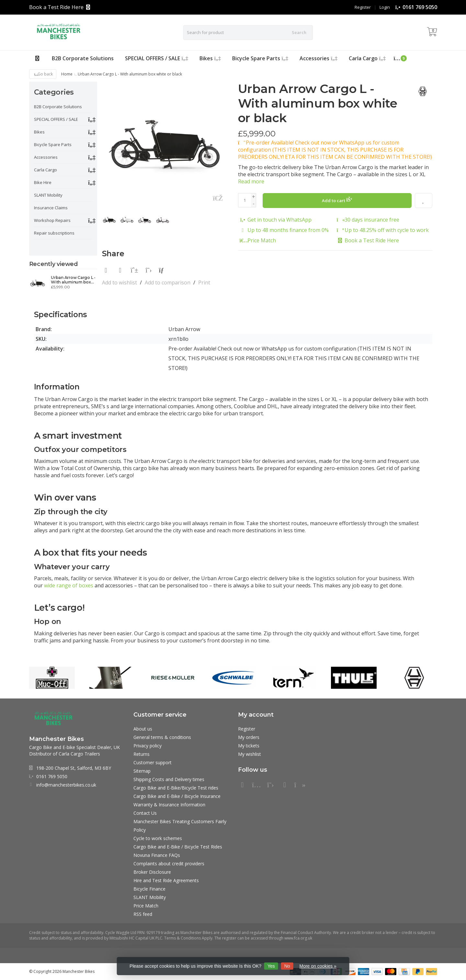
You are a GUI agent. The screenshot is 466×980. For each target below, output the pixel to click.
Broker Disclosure (152, 872)
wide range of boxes (69, 585)
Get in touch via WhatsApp (279, 219)
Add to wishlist (119, 282)
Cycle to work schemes (158, 838)
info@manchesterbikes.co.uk (66, 785)
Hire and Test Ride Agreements (166, 880)
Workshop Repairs (52, 220)
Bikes (210, 58)
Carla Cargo (367, 58)
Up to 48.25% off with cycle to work (387, 230)
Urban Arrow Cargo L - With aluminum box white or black (73, 280)
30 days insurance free (372, 219)
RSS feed (143, 914)
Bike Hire (43, 182)
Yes (271, 966)
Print (204, 282)
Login (385, 7)
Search (299, 32)
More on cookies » (318, 966)
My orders (249, 737)
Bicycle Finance (149, 889)
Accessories (318, 58)
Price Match (262, 240)
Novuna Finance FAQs (157, 855)
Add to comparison (168, 282)
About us (143, 729)
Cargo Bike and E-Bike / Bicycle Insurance (177, 796)
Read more (251, 181)
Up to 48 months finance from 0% (288, 230)
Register (363, 7)
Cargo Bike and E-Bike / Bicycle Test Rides (178, 847)
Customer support (153, 762)
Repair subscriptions (54, 233)
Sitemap (142, 771)
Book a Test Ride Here (56, 7)
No (287, 966)
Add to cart (337, 200)
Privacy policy (148, 746)
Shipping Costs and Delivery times (169, 779)
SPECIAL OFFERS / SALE (157, 58)
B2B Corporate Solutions (83, 58)
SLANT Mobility (48, 195)
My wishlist (250, 754)
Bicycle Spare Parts (260, 58)
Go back (43, 74)
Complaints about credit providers (169, 864)
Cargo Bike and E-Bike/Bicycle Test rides (176, 788)
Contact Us (145, 813)
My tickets (249, 746)
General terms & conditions (162, 737)
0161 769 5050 (420, 7)
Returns (142, 754)
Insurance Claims (51, 208)
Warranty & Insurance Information (169, 805)
